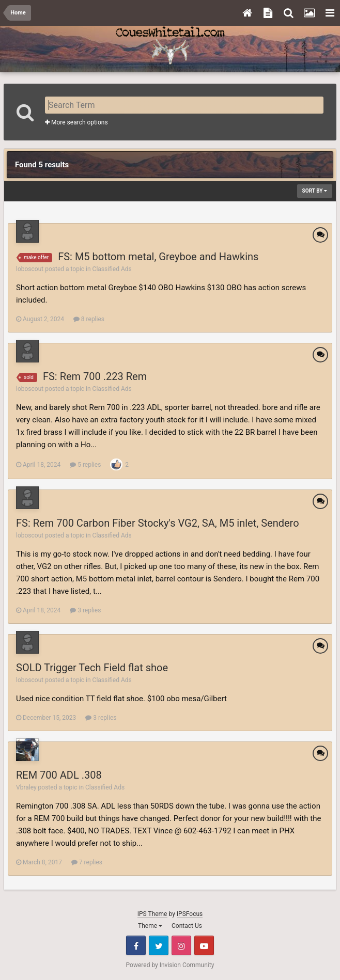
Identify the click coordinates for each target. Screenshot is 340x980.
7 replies (87, 862)
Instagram (181, 945)
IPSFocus (190, 914)
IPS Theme (152, 914)
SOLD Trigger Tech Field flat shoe (92, 668)
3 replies (85, 610)
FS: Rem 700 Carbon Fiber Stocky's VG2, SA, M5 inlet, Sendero (158, 523)
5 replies (85, 465)
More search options (76, 122)
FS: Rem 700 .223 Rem (95, 376)
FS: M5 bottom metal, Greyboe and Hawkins (158, 257)
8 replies (89, 319)
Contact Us (187, 926)
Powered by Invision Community (170, 965)
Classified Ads (112, 269)
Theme (150, 926)
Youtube (204, 945)
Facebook (136, 945)
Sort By (315, 191)
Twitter (159, 945)
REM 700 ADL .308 (59, 775)
